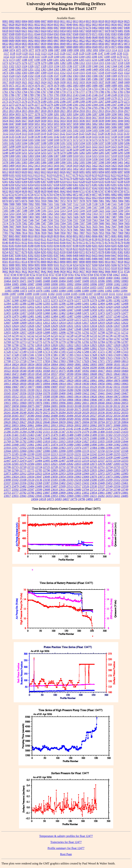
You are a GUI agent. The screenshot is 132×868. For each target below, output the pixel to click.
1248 (101, 60)
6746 (95, 191)
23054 (62, 477)
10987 (31, 284)
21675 (86, 438)
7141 (114, 204)
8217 (63, 249)
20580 (62, 419)
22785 (39, 470)
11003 (125, 284)
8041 (63, 236)
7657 (12, 230)
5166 (37, 140)
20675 (78, 422)
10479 (31, 281)
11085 (70, 291)
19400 (62, 393)
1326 (31, 66)
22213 (54, 454)
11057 (101, 287)
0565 (56, 34)
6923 (95, 198)
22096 (78, 451)
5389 (56, 162)
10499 (86, 281)
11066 (16, 291)
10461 (117, 278)
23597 (31, 489)
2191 (95, 101)
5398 (101, 162)
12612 (46, 323)
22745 (93, 467)
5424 (108, 166)
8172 (82, 243)
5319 (120, 156)
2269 (114, 101)
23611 (62, 489)
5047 (12, 124)
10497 (78, 281)
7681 (76, 230)
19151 (117, 387)
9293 (24, 268)
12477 (125, 313)
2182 (56, 101)
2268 (108, 101)
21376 (78, 432)
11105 (74, 294)
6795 (63, 194)
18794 (7, 380)
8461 (12, 259)
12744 (15, 339)
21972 (70, 448)
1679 (56, 85)
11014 (31, 287)
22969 (86, 473)
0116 (76, 28)
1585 (88, 79)
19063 (117, 384)
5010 (50, 117)
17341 (31, 355)
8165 (56, 243)
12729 (78, 336)
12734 (101, 336)
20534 (117, 416)
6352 (18, 185)
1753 (82, 89)
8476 (50, 259)
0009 (50, 21)
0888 (69, 47)
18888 (125, 380)
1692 (127, 85)
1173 (12, 60)
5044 (120, 121)
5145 (76, 137)
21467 (39, 435)
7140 (107, 204)
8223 (76, 249)
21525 (125, 435)
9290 (12, 268)
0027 (5, 24)
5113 (12, 134)
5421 (88, 166)
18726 (62, 377)
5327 (44, 159)
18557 (54, 374)
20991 (125, 425)
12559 (70, 320)
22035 (125, 448)
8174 (95, 243)
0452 (50, 31)
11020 (62, 287)
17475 (15, 358)
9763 (84, 275)
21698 (101, 438)
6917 (56, 198)
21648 (46, 438)
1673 (24, 85)
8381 (114, 252)
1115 (120, 50)
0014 (82, 21)
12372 (46, 300)
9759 (65, 275)
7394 (12, 217)
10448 (70, 278)
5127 (94, 134)
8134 (88, 239)
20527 (93, 416)
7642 (108, 227)
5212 (37, 146)
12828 (117, 345)
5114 (18, 134)
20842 (23, 425)
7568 (114, 220)
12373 (54, 300)
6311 (69, 182)
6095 (108, 172)
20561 (23, 419)
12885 (62, 348)
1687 (101, 85)
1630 (63, 82)
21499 (93, 435)
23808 (54, 493)
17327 (7, 355)
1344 (114, 66)
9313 (101, 268)
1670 (5, 85)
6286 (114, 178)
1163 (75, 57)
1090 (76, 50)
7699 (101, 230)
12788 (7, 345)
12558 (62, 320)
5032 (56, 121)
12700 (70, 332)
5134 (5, 137)
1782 (114, 92)
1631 (69, 82)
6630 (120, 188)
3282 (63, 114)
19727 (31, 400)
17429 (101, 355)
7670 (56, 230)
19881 (125, 400)
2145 (88, 95)
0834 (18, 44)
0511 (31, 34)
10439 (46, 278)
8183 (12, 246)
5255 (44, 153)
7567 (108, 220)
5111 (127, 130)
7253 (12, 214)
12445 (54, 310)
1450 (101, 69)
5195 (88, 143)
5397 (95, 162)
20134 (125, 406)
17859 (46, 361)
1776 (76, 92)
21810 (46, 441)
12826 (101, 345)
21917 (15, 448)
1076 (25, 50)
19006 (54, 384)
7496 (120, 217)
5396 (88, 162)
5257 (50, 153)
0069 (69, 28)
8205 (114, 246)
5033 (63, 121)
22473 (15, 461)
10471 (23, 281)
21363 (70, 432)
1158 (44, 57)
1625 (50, 82)
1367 (69, 69)
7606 (5, 227)
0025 (127, 21)
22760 (7, 470)
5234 (44, 150)
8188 (31, 246)
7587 (44, 223)
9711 (120, 271)
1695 (18, 89)
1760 (127, 89)
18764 (109, 377)
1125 (56, 53)
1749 (56, 89)
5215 (56, 146)
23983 (78, 496)
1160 (56, 57)
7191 (44, 210)
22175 (7, 454)
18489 (23, 374)
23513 (70, 486)
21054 (23, 429)
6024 (50, 172)
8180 (127, 243)
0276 (88, 28)
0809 (63, 41)
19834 (78, 400)
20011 (85, 403)
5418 (69, 166)
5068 (5, 127)
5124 (75, 134)
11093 (116, 291)
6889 (24, 198)
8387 (12, 255)
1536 (50, 76)
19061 (109, 384)
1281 (56, 63)
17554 (78, 358)
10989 (47, 284)
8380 (108, 252)
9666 (108, 271)
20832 (7, 425)
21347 (62, 432)
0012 (69, 21)
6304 (24, 182)
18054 (46, 364)
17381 (54, 355)
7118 (82, 204)
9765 (97, 275)
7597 (82, 223)
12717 (23, 336)
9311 (88, 268)
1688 (108, 85)
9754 (39, 275)
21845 (7, 445)
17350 (39, 355)
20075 (31, 406)
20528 (101, 416)
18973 (39, 384)
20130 (109, 406)
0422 (31, 31)
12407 (117, 303)
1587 (101, 79)
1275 (18, 63)
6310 (63, 182)
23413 (70, 483)
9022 (127, 262)
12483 (46, 316)
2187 (69, 101)
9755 (45, 275)
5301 (18, 156)
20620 (7, 422)
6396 (12, 188)
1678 (50, 85)
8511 (18, 262)
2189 (82, 101)
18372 (54, 371)
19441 (101, 393)
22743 (86, 467)
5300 (12, 156)
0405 (108, 28)
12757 (93, 339)
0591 (5, 37)
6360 (69, 185)
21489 (78, 435)
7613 (44, 227)
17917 (78, 361)
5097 (50, 130)
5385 (37, 162)
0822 (82, 41)
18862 (101, 380)
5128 (101, 134)
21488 (70, 435)
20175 (78, 409)
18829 (70, 380)
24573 (50, 499)
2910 (82, 111)
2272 (5, 105)
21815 (62, 441)
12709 (109, 332)
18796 (15, 380)
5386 (44, 162)
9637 (37, 271)
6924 (101, 198)
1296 (76, 63)
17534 (54, 358)
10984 (7, 284)
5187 (37, 143)
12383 (125, 300)
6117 (43, 175)
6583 (101, 188)
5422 (95, 166)
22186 (23, 454)
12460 (46, 313)
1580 (56, 79)
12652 (109, 329)
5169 (56, 140)
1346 (127, 66)
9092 (24, 265)
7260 (37, 214)
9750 (26, 275)
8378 (101, 252)
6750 (120, 191)
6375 (88, 185)
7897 (82, 233)
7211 (50, 210)
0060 (12, 28)
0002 (12, 21)
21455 (23, 435)
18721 (54, 377)
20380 (31, 416)
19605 (70, 396)
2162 (63, 98)
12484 (54, 316)
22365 (70, 457)
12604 (109, 320)
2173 (5, 101)
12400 (78, 303)
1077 (31, 50)
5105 (95, 130)
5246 (120, 150)
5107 (108, 130)
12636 (109, 326)
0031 (31, 24)
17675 (125, 358)
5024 (5, 121)
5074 (37, 127)
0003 (18, 21)
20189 (93, 409)
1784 (127, 92)
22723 (31, 467)
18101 (117, 364)
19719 (23, 400)
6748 (108, 191)
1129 (82, 53)
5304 (37, 156)
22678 (101, 464)
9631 (18, 271)
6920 (76, 198)
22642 (70, 464)
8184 (18, 246)
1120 (25, 53)
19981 (46, 403)
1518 (101, 73)
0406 (114, 28)
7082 (108, 201)
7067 (56, 201)
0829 (114, 41)
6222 (107, 175)
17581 (86, 358)
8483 (82, 259)
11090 (93, 291)
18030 (23, 364)
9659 (88, 271)
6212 (82, 175)
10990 (54, 284)
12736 (109, 336)
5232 (31, 150)
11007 (8, 287)
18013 (125, 361)
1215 (88, 60)
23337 (7, 483)
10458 (101, 278)
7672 (63, 230)
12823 (78, 345)
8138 (95, 239)
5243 (101, 150)
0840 (50, 44)
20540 (125, 416)
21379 (86, 432)
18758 (93, 377)
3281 (56, 114)
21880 (70, 445)
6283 (95, 178)
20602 (93, 419)
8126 (63, 239)
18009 (117, 361)
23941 (23, 496)
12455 (7, 313)
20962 (93, 425)
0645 (82, 37)
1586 (95, 79)
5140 (44, 137)
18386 (70, 371)
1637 (101, 82)
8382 (120, 252)
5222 (95, 146)
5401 (120, 162)
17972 (109, 361)
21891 (101, 445)
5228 (5, 150)
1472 (127, 69)
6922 (88, 198)
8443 (101, 255)
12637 (117, 326)
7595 (69, 223)
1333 (50, 66)
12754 (78, 339)
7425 (69, 217)
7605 (127, 223)
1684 (82, 85)
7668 (50, 230)
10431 (124, 275)
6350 (12, 185)
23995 (86, 496)
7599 (95, 223)
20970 (101, 425)
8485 (88, 259)
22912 (23, 473)
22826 (78, 470)
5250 (18, 153)
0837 (37, 44)
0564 (50, 34)
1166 (94, 57)
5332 (76, 159)
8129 (75, 239)
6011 (127, 169)
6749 (114, 191)
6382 (101, 185)
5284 (95, 153)
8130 (82, 239)
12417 (62, 307)
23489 (39, 486)
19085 (39, 387)
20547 (7, 419)
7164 (76, 207)
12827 (109, 345)
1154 (19, 57)
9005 (101, 262)
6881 (108, 194)
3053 (5, 114)
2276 (31, 105)
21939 (31, 448)
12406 (109, 303)
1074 (12, 50)
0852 (76, 44)
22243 (101, 454)
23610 (54, 489)
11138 (46, 297)
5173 (82, 140)
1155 (25, 57)
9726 (127, 271)
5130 (107, 134)
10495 (70, 281)
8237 (95, 249)
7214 (69, 210)
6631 (127, 188)
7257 (24, 214)
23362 (31, 483)
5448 (50, 169)
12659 (39, 332)
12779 (62, 342)
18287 (78, 368)
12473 (101, 313)
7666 (44, 230)
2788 (56, 108)
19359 (31, 393)
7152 (12, 207)
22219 (70, 454)
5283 (88, 153)
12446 (62, 310)
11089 (85, 291)
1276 (24, 63)
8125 (56, 239)
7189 (31, 210)
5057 (69, 124)
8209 (12, 249)
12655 (7, 332)
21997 (117, 448)
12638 (125, 326)
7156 (37, 207)
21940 (39, 448)
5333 (82, 159)
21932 (23, 448)
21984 (93, 448)
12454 (125, 310)
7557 (76, 220)
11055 (93, 287)
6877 (95, 194)
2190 (88, 101)
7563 (95, 220)
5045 (127, 121)
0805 (50, 41)
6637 (31, 191)
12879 (15, 348)
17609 (101, 358)
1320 (127, 63)
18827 (62, 380)
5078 (63, 127)
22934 (46, 473)
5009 (44, 117)
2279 (50, 105)
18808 (23, 380)
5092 (25, 130)
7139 (101, 204)
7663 (31, 230)
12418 (70, 307)
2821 (63, 111)
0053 (95, 24)
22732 (62, 467)
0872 (120, 44)
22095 (70, 451)
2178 (31, 101)
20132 (117, 406)
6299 (120, 178)
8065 (88, 236)
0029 (18, 24)
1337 (76, 66)
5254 (37, 153)
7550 (50, 220)
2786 (44, 108)
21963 (62, 448)
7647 (114, 227)
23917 (7, 496)
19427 (93, 393)
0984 (120, 47)
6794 (56, 194)
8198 (76, 246)
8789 (31, 262)
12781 (78, 342)
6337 (114, 182)
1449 (95, 69)
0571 (95, 34)
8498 (120, 259)
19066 (7, 387)
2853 (69, 111)
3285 (82, 114)
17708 (7, 361)
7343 (69, 214)
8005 (12, 236)
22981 (117, 473)
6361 (76, 185)
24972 (97, 499)
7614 (50, 227)
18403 (93, 371)
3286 (88, 114)
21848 (15, 445)
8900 (95, 262)
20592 (78, 419)
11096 (5, 294)
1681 (63, 85)
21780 (15, 441)
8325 (56, 252)
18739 (78, 377)
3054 (12, 114)
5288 (114, 153)
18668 (15, 377)
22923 (39, 473)
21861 (31, 445)
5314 (88, 156)
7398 (18, 217)
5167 (44, 140)
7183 (120, 207)
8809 (44, 262)
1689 (114, 85)
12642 (31, 329)
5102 (76, 130)
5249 (12, 153)
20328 (78, 413)
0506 (127, 31)
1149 (113, 53)
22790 (46, 470)
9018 (120, 262)
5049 (24, 124)
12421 (93, 307)
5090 (12, 130)
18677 (23, 377)
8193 (50, 246)
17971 (101, 361)
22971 (93, 473)
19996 (62, 403)
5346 (114, 159)
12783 (93, 342)
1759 (120, 89)
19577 (39, 396)
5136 (18, 137)
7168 (101, 207)
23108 (23, 480)
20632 (39, 422)
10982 (117, 281)
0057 (120, 24)
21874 (54, 445)
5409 (12, 166)
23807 (46, 493)
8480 (63, 259)
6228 (18, 178)
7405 (37, 217)
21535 (15, 438)
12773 (23, 342)
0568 (76, 34)
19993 (54, 403)
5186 (31, 143)
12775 (39, 342)
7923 (88, 233)
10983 (125, 281)
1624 (44, 82)
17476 (23, 358)
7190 (37, 210)
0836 (31, 44)
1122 (37, 53)
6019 (18, 172)
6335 (101, 182)
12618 (93, 323)
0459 (95, 31)
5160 (127, 137)
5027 (24, 121)
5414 (44, 166)
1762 (12, 92)
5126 (88, 134)
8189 (37, 246)
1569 (114, 76)
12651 (101, 329)
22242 (93, 454)
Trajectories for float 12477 (66, 842)
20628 (31, 422)
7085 (127, 201)
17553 (70, 358)
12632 (78, 326)
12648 (78, 329)
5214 (50, 146)
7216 (82, 210)
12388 (31, 303)
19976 (39, 403)
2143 (76, 95)
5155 (95, 137)
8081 (114, 236)
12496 (93, 316)
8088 (12, 239)
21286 (7, 432)
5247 (127, 150)
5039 (101, 121)
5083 (95, 127)
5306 (50, 156)
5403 (5, 166)
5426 (120, 166)
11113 (127, 294)
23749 (125, 489)
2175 (18, 101)
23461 (125, 483)
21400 (101, 432)
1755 (95, 89)
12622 (125, 323)
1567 (101, 76)
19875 (109, 400)
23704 (86, 489)
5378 (5, 162)
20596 (86, 419)
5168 (50, 140)
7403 (31, 217)
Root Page (66, 854)
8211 (24, 249)
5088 (127, 127)
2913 (101, 111)
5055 (56, 124)
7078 (82, 201)
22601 (39, 464)
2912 (95, 111)
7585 (31, 223)
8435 (95, 255)
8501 (5, 262)
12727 (62, 336)
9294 (31, 268)
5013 (69, 117)
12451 (101, 310)
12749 (46, 339)
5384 (31, 162)
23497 (54, 486)
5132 (120, 134)
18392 (86, 371)
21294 (23, 432)
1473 (5, 73)
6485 (63, 188)
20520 (78, 416)
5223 (101, 146)
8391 (24, 255)
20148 (46, 409)
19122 (85, 387)
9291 (18, 268)
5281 (76, 153)
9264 (101, 265)
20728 (117, 422)
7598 (88, 223)
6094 (101, 172)
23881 (125, 493)
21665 (62, 438)
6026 (63, 172)
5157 (108, 137)
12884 (54, 348)
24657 (66, 499)
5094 (37, 130)
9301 (50, 268)
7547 (37, 220)
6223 (114, 175)
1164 (82, 57)
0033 (44, 24)
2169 (108, 98)
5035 (76, 121)
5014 (76, 117)
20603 (101, 419)
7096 (44, 204)
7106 (63, 204)
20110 (93, 406)
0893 (82, 47)
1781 (108, 92)
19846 (93, 400)
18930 (23, 384)
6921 (82, 198)
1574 (18, 79)
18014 (7, 364)
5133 (126, 134)
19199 (31, 390)
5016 (88, 117)
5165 (31, 140)
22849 (109, 470)
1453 (120, 69)
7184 (127, 207)
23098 (7, 480)
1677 (44, 85)
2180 (44, 101)
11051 (70, 287)
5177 (108, 140)
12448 (78, 310)
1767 (44, 92)
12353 (61, 297)
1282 (63, 63)
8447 (114, 255)
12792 (31, 345)
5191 (63, 143)
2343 (88, 105)
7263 (56, 214)
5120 (50, 134)
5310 (76, 156)
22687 (109, 464)
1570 (120, 76)
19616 (86, 396)
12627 (39, 326)
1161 (63, 57)
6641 (56, 191)
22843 (101, 470)
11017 (39, 287)
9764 (90, 275)
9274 (120, 265)
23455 (117, 483)
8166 (63, 243)
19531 (23, 396)
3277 (31, 114)
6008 (114, 169)
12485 (62, 316)
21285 (124, 429)
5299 (5, 156)
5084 (101, 127)
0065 (44, 28)
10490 (54, 281)
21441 (15, 435)
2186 (63, 101)
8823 (56, 262)
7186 (12, 210)
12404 (101, 303)
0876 (18, 47)
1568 (108, 76)
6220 (101, 175)
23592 (15, 489)
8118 (37, 239)
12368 (15, 300)
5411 (24, 166)
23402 (62, 483)
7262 (50, 214)
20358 (7, 416)
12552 (54, 320)
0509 (18, 34)
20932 (78, 425)
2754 (5, 108)
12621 (117, 323)
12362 (93, 297)
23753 (7, 493)
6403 (37, 188)
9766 (103, 275)
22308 (62, 457)
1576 (31, 79)
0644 (76, 37)
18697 (39, 377)
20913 (54, 425)
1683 (76, 85)
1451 (108, 69)
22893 (15, 473)
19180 (15, 390)
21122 (54, 429)
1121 (31, 53)
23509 (62, 486)
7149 (120, 204)
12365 (116, 297)
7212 (56, 210)
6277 (56, 178)
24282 (101, 496)
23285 (101, 480)
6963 (114, 198)
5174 (88, 140)
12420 (86, 307)
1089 (70, 50)
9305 (76, 268)
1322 (12, 66)
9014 (108, 262)
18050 (39, 364)
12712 (125, 332)
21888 (86, 445)
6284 (101, 178)
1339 (88, 66)
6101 (12, 175)
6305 (31, 182)
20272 (46, 413)
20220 (109, 409)
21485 (62, 435)
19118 (78, 387)
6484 (56, 188)
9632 (24, 271)
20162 (62, 409)
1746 (37, 89)
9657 (82, 271)
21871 (46, 445)
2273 (12, 105)
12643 (39, 329)
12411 (23, 307)
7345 (76, 214)
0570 (88, 34)
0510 (24, 34)
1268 (107, 60)
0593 (18, 37)
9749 (20, 275)
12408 (125, 303)
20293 (70, 413)
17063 (109, 348)
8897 (76, 262)
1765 (31, 92)
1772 (69, 92)
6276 (50, 178)
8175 (101, 243)
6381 (95, 185)
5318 (114, 156)
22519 (86, 461)
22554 (117, 461)
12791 (23, 345)
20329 (86, 413)
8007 (18, 236)
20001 (70, 403)
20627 (23, 422)
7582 (24, 223)
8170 (76, 243)
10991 (62, 284)
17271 (101, 352)
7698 (95, 230)
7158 (50, 207)
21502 (109, 435)
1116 (127, 50)
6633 (12, 191)
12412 (31, 307)
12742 (7, 339)
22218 (62, 454)
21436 (7, 435)
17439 (117, 355)
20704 (101, 422)
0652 (120, 37)
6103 (25, 175)
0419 (12, 31)
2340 (69, 105)
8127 (69, 239)
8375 (95, 252)
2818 (44, 111)
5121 (56, 134)
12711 (117, 332)
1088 (63, 50)
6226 (5, 178)
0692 (31, 41)
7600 (101, 223)
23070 (93, 477)
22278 (31, 457)
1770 (63, 92)
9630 (12, 271)
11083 (54, 291)
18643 (117, 374)
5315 (95, 156)
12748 (39, 339)
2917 (127, 111)
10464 (7, 281)
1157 (38, 57)
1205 (82, 60)
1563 (76, 76)
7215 (76, 210)
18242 (62, 368)
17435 (109, 355)
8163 (44, 243)
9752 (33, 275)
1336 (69, 66)
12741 (125, 336)
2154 (18, 98)
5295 (120, 153)
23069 (86, 477)
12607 (7, 323)
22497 (62, 461)
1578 (44, 79)
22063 (31, 451)
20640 (46, 422)
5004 (12, 117)
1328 (44, 66)
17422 (86, 355)
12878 (7, 348)
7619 (69, 227)
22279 (39, 457)
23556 (117, 486)
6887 (12, 198)
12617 (86, 323)
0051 (82, 24)
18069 (70, 364)
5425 (114, 166)
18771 (117, 377)
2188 (76, 101)
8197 (69, 246)
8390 (18, 255)
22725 (46, 467)
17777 (39, 361)
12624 (15, 326)
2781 (12, 108)
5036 (82, 121)
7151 (5, 207)
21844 (125, 441)
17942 (93, 361)
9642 (44, 271)
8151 (18, 243)
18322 (7, 371)
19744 (39, 400)
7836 (37, 233)
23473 (7, 486)
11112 (119, 294)
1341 (101, 66)
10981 (109, 281)
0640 (50, 37)
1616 (127, 79)
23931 (15, 496)
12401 (86, 303)
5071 (18, 127)
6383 (108, 185)
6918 (63, 198)
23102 (15, 480)
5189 (50, 143)
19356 (23, 393)
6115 (37, 175)
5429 (127, 166)
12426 (117, 307)
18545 (39, 374)
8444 (108, 255)
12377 (78, 300)
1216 (94, 60)
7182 (114, 207)
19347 (15, 393)
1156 (31, 57)
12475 (109, 313)
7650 (127, 227)
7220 (95, 210)
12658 (31, 332)
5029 (37, 121)
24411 (117, 496)
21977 (86, 448)
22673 (93, 464)
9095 (37, 265)
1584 (82, 79)
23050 (54, 477)
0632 (37, 37)
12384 (7, 303)
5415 (50, 166)
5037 (88, 121)
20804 (125, 422)
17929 (86, 361)
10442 (54, 278)
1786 (12, 95)
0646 (88, 37)
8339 (63, 252)
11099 (28, 294)
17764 (31, 361)
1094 (102, 50)
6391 (114, 185)
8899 (88, 262)
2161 (56, 98)
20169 (70, 409)
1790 (37, 95)
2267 (101, 101)
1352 (37, 69)
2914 (108, 111)
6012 (5, 172)
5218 (76, 146)
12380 (101, 300)
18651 (125, 374)
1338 (82, 66)
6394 (5, 188)
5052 (44, 124)
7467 (108, 217)
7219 (88, 210)
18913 (7, 384)
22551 (109, 461)
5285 (101, 153)
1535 (44, 76)
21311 (46, 432)
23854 (93, 493)
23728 (101, 489)
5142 (56, 137)
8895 (69, 262)
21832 (93, 441)
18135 (15, 368)
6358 (56, 185)
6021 (31, 172)
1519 (108, 73)
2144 (82, 95)
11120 (23, 297)
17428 (93, 355)
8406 (69, 255)
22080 (46, 451)
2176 (24, 101)
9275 (127, 265)
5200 (120, 143)
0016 (95, 21)
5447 (44, 169)
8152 (24, 243)
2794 (88, 108)
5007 (31, 117)
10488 (46, 281)
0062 (24, 28)
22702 (125, 464)
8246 (108, 249)
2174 (12, 101)
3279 (44, 114)
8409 (82, 255)
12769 (7, 342)
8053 (82, 236)
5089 (5, 130)
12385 (15, 303)
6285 (108, 178)
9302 (56, 268)
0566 (63, 34)
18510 (31, 374)
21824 (78, 441)
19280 (70, 390)
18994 (46, 384)
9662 (101, 271)
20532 (109, 416)
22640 (62, 464)
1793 (50, 95)
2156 (31, 98)
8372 (82, 252)
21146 (77, 429)
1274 (12, 63)
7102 (57, 204)
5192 (69, 143)
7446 (95, 217)
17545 (62, 358)
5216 (63, 146)
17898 (70, 361)
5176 (101, 140)
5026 (18, 121)
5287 (108, 153)
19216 (46, 390)
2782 (18, 108)
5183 (18, 143)
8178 (114, 243)
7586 (37, 223)
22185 (15, 454)
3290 (114, 114)
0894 (88, 47)
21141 (62, 429)
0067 (56, 28)
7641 (101, 227)
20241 (7, 413)
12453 (117, 310)
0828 (108, 41)
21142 (70, 429)
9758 (58, 275)
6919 (69, 198)
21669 (70, 438)
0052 (88, 24)
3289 (108, 114)
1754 (88, 89)
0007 (44, 21)
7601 (108, 223)
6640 (50, 191)
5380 (12, 162)
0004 (24, 21)
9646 (56, 271)
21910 (7, 448)
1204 (75, 60)
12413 (39, 307)
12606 (125, 320)
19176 (7, 390)
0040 (69, 24)
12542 (7, 320)
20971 (109, 425)
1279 (44, 63)
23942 (31, 496)
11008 (16, 287)
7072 (63, 201)
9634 (31, 271)
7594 (63, 223)
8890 (63, 262)
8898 (82, 262)
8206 (120, 246)
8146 (5, 243)
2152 (5, 98)
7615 (56, 227)
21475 (46, 435)
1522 (127, 73)
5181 (5, 143)
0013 (76, 21)
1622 (31, 82)
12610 (31, 323)
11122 (31, 297)
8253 (127, 249)
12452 (109, 310)
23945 (39, 496)
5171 (69, 140)
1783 (120, 92)
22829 (86, 470)
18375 (62, 371)
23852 (86, 493)
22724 (39, 467)
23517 (78, 486)
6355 (37, 185)
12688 (46, 332)
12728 (70, 336)
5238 (69, 150)
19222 (54, 390)
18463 (7, 374)
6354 (31, 185)
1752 (76, 89)
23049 (46, 477)
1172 (5, 60)
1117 (6, 53)
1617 (5, 82)
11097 (13, 294)
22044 (7, 451)
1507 (37, 73)
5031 (50, 121)
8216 (56, 249)
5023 (127, 117)
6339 (127, 182)
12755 (86, 339)
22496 (54, 461)
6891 (31, 198)
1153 (12, 57)
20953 (86, 425)
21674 (78, 438)
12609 (23, 323)
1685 (88, 85)
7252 (5, 214)
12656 (15, 332)
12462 (62, 313)
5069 (12, 127)
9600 (127, 268)
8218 (69, 249)
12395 (54, 303)
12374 (62, 300)
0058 (127, 24)
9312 (95, 268)
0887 (63, 47)
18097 (101, 364)
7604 (120, 223)
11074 (31, 291)
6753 (12, 194)
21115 (47, 429)
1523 (5, 76)
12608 (15, 323)
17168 (39, 352)
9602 (5, 271)
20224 (117, 409)
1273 (5, 63)
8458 (5, 259)
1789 (31, 95)
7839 (44, 233)
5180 (127, 140)
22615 (46, 464)
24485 (125, 496)
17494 (31, 358)
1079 (44, 50)
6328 (82, 182)
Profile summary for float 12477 (66, 848)
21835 (101, 441)
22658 (86, 464)
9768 (109, 275)
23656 (70, 489)
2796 (101, 108)
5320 (127, 156)
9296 (37, 268)
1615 (120, 79)
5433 (5, 169)
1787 (18, 95)
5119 (43, 134)
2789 (63, 108)
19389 (54, 393)
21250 (101, 429)
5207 (5, 146)
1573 (12, 79)
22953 (62, 473)
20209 (101, 409)
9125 (63, 265)
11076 (39, 291)
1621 (24, 82)
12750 (54, 339)
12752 (70, 339)
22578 (23, 464)
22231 (78, 454)
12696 (62, 332)
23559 (125, 486)
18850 (78, 380)
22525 (93, 461)
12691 (54, 332)
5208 (12, 146)
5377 (127, 159)
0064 (37, 28)
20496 (70, 416)
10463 (125, 278)
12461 (54, 313)
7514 (127, 217)
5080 (76, 127)
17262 (78, 352)
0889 (76, 47)
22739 (70, 467)
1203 (69, 60)
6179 (75, 175)
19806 (70, 400)
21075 (31, 429)
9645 (50, 271)
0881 (44, 47)
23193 (70, 480)
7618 (63, 227)
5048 (18, 124)
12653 (117, 329)
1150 (119, 53)
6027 (69, 172)
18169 (31, 368)
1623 (37, 82)
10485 (39, 281)
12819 (46, 345)
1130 (88, 53)
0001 (5, 21)
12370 (31, 300)
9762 (77, 275)
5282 (82, 153)
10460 (109, 278)
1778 (88, 92)
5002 (127, 114)
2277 (37, 105)
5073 (31, 127)
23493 (46, 486)
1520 (114, 73)
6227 (12, 178)
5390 (63, 162)
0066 (50, 28)
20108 (78, 406)
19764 (62, 400)
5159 (120, 137)
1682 (69, 85)
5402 (127, 162)
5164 (24, 140)
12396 (62, 303)
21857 (23, 445)
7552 (56, 220)
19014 (62, 384)
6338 (120, 182)
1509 (44, 73)
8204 (108, 246)
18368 (46, 371)
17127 (15, 352)
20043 (109, 403)
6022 (37, 172)
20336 (101, 413)
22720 (23, 467)
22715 (15, 467)
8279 (24, 252)
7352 (88, 214)
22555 (125, 461)
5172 (76, 140)
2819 (50, 111)
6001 (95, 169)
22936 (54, 473)
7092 (31, 204)
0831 (127, 41)
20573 (46, 419)
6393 (127, 185)
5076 (50, 127)
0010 (56, 21)
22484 (39, 461)
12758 (101, 339)
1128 (75, 53)
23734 (109, 489)
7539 (18, 220)
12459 (39, 313)
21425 (117, 432)
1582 (69, 79)
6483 (50, 188)
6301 (5, 182)
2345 (101, 105)
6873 (82, 194)
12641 (23, 329)
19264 (62, 390)
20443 (39, 416)
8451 (127, 255)
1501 (12, 73)
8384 (5, 255)
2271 (127, 101)
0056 (114, 24)
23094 (125, 477)
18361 (39, 371)
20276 (54, 413)
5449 (56, 169)
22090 (62, 451)
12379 (93, 300)
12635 (101, 326)
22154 (109, 451)
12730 (86, 336)
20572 (39, 419)
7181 (108, 207)
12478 (7, 316)
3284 (76, 114)
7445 (88, 217)
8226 (82, 249)
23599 (39, 489)
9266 (114, 265)
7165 (82, 207)
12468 (78, 313)
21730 (109, 438)
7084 (120, 201)
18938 (31, 384)
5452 (76, 169)
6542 (95, 188)
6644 (76, 191)
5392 (76, 162)
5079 (69, 127)
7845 (50, 233)
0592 (12, 37)
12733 (93, 336)
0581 (101, 34)
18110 (125, 364)
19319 (109, 390)
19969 (23, 403)
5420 (82, 166)
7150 (127, 204)
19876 (117, 400)
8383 (127, 252)
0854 (88, 44)
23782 (23, 493)
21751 (117, 438)
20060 (23, 406)
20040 (101, 403)
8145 (127, 239)
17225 (70, 352)
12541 (125, 316)
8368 (69, 252)
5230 (18, 150)
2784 (31, 108)
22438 (109, 457)
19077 (31, 387)
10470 (15, 281)
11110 (104, 294)
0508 (12, 34)
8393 (37, 255)
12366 (124, 297)
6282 (88, 178)
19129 (93, 387)
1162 (69, 57)
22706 (7, 467)
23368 (39, 483)
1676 (37, 85)
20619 (125, 419)
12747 (31, 339)
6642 (63, 191)
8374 (88, 252)
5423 (101, 166)
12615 (70, 323)
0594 (24, 37)
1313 (88, 63)
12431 (23, 310)
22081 (54, 451)
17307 (109, 352)
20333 (93, 413)
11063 (124, 287)
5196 (95, 143)
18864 (109, 380)
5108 (114, 130)
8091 (18, 239)
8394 (44, 255)
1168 (107, 57)
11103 (59, 294)
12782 (86, 342)
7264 (63, 214)
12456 (15, 313)
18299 (93, 368)
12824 (86, 345)
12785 (109, 342)
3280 (50, 114)
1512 (63, 73)
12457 (23, 313)
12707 (93, 332)
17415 (78, 355)
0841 (56, 44)
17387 (62, 355)
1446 (82, 69)
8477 (56, 259)
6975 (18, 201)
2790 (69, 108)
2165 (82, 98)
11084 (62, 291)
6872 (76, 194)
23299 (109, 480)
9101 (56, 265)
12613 (54, 323)
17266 (86, 352)
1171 (126, 57)
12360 (77, 297)
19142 (109, 387)
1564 (82, 76)
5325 (31, 159)
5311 (82, 156)
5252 (31, 153)
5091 (18, 130)
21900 (109, 445)
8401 (63, 255)
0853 (82, 44)
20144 (39, 409)
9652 (69, 271)
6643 (69, 191)
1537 (56, 76)
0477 (101, 31)
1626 (56, 82)
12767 (117, 339)
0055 (108, 24)
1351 (31, 69)
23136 (39, 480)
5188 (44, 143)
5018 (101, 117)
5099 (57, 130)
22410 (101, 457)
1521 (120, 73)
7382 (120, 214)
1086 (50, 50)
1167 (101, 57)
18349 (31, 371)
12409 (7, 307)
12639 (7, 329)
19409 (78, 393)
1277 (31, 63)
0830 (120, 41)
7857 (69, 233)
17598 (93, 358)
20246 (15, 413)
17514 (39, 358)
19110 (70, 387)
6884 (127, 194)
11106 (82, 294)
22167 (117, 451)
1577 (37, 79)
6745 (88, 191)
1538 (63, 76)
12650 (93, 329)
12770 (15, 342)
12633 (86, 326)
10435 (23, 278)
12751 (62, 339)
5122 (62, 134)
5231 (24, 150)
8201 (95, 246)
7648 (120, 227)
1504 (31, 73)
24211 (93, 496)
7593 (56, 223)
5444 (24, 169)
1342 (108, 66)
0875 (12, 47)
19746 (46, 400)
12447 (70, 310)
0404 (101, 28)
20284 (62, 413)
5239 (76, 150)
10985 (15, 284)
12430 (15, 310)
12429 (7, 310)
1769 (56, 92)
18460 (125, 371)
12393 (46, 303)
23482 (23, 486)
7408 (44, 217)
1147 (100, 53)
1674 (31, 85)
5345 (108, 159)
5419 (76, 166)
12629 (54, 326)
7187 (18, 210)
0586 (120, 34)
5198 (108, 143)
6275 (44, 178)
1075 (18, 50)
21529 (7, 438)
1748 (50, 89)
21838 (109, 441)
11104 (66, 294)
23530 (93, 486)
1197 (31, 60)
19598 (54, 396)
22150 (101, 451)
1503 (24, 73)
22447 (7, 461)
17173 (46, 352)
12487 (70, 316)
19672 (117, 396)
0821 (76, 41)
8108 (25, 239)
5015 (82, 117)
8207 (127, 246)
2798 (114, 108)
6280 (76, 178)
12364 (108, 297)
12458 (31, 313)
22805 (62, 470)
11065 (8, 291)
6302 (12, 182)
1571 (127, 76)
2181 (50, 101)
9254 (76, 265)
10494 (62, 281)
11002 (117, 284)
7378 (108, 214)
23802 (39, 493)
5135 (12, 137)
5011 (56, 117)
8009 (24, 236)
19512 (15, 396)
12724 (46, 336)
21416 (109, 432)
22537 (101, 461)
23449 (101, 483)
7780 (127, 230)
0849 (63, 44)
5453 (82, 169)
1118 (13, 53)
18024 (15, 364)
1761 (5, 92)
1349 (18, 69)
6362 (82, 185)
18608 (93, 374)
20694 (86, 422)
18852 (86, 380)
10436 (31, 278)
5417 (63, 166)
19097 (54, 387)
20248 (23, 413)
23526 (86, 486)
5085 (108, 127)
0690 (18, 41)
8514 (24, 262)
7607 (12, 227)
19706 (7, 400)
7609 (18, 227)
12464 (70, 313)
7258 (31, 214)
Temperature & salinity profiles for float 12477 (66, 836)
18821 (46, 380)
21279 (117, 429)
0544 (37, 34)
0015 (88, 21)
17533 (46, 358)
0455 (69, 31)
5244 (108, 150)
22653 (78, 464)
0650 (108, 37)
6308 (50, 182)
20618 (117, 419)
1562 (69, 76)
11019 (54, 287)
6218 (88, 175)
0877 (24, 47)
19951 (15, 403)
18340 (23, 371)
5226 (120, 146)
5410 (18, 166)
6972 (12, 201)
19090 (47, 387)
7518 (5, 220)
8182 (5, 246)
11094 (124, 291)
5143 (63, 137)
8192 (44, 246)
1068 (6, 50)
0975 (114, 47)
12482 (39, 316)
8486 (95, 259)
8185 (24, 246)
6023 (44, 172)
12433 (31, 310)
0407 (120, 28)
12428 (125, 307)
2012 (69, 95)
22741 (78, 467)
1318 (120, 63)
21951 (46, 448)
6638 (37, 191)
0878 (31, 47)
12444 (46, 310)
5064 (108, 124)
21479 (54, 435)
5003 (5, 117)
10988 (39, 284)
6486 (69, 188)
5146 (82, 137)
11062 (116, 287)
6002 (101, 169)
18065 (62, 364)
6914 (37, 198)
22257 (125, 454)
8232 (88, 249)
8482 (76, 259)
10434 (15, 278)
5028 (31, 121)
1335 (63, 66)
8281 (31, 252)
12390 (39, 303)
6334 (95, 182)
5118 (37, 134)
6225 (127, 175)
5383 (24, 162)
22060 (23, 451)
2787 (50, 108)
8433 (88, 255)
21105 (39, 429)
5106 (101, 130)
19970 (31, 403)
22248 (109, 454)
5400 (114, 162)
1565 (88, 76)
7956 (108, 233)
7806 (18, 233)
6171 (63, 175)
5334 (88, 159)
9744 (13, 275)
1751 (69, 89)
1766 (37, 92)
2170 (114, 98)
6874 (88, 194)
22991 (7, 477)
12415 (46, 307)
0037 (63, 24)
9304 (69, 268)
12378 (86, 300)
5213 (44, 146)
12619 (101, 323)
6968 (127, 198)
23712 (93, 489)
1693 (5, 89)
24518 (43, 499)
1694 (12, 89)
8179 (120, 243)
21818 (70, 441)
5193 (76, 143)
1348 (12, 69)
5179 (120, 140)
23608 (46, 489)
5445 (31, 169)
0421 (24, 31)
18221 (46, 368)
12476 (117, 313)
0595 (31, 37)
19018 (78, 384)
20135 (7, 409)
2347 (114, 105)
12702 (86, 332)
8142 (107, 239)
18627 (101, 374)
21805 (39, 441)
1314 (95, 63)
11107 (89, 294)
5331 (69, 159)
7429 (82, 217)
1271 (120, 60)
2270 (120, 101)
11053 (77, 287)
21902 (117, 445)
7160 (63, 207)
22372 (78, 457)
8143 (114, 239)
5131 (114, 134)
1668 (120, 82)
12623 (7, 326)
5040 (108, 121)
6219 (95, 175)
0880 (37, 47)
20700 (93, 422)
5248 (5, 153)
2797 (108, 108)
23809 (62, 493)
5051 (37, 124)
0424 (44, 31)
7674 (69, 230)
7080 (95, 201)
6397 (18, 188)
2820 (56, 111)
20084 (47, 406)
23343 (15, 483)
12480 (23, 316)
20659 (62, 422)
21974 (78, 448)
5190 (56, 143)
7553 (63, 220)
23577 (7, 489)
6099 (5, 175)
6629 (114, 188)
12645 (54, 329)
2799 (120, 108)
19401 (70, 393)
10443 (62, 278)
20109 (86, 406)
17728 (23, 361)
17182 (54, 352)
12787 (125, 342)
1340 (95, 66)
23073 (109, 477)
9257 (88, 265)
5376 (120, 159)
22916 (31, 473)
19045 (93, 384)
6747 (101, 191)
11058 (108, 287)
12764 (109, 339)
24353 (109, 496)
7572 (127, 220)
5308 (63, 156)
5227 (127, 146)
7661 (24, 230)
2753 (127, 105)
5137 (24, 137)
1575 (24, 79)
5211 (31, 146)
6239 (31, 178)
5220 (82, 146)
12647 (70, 329)
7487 (114, 217)
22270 (15, 457)
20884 (39, 425)
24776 (74, 499)
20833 (15, 425)
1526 (24, 76)
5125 (82, 134)
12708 (101, 332)
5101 (69, 130)
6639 (44, 191)
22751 (101, 467)
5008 (37, 117)
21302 (39, 432)
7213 (63, 210)
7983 (127, 233)
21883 (78, 445)
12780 (70, 342)
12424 (109, 307)
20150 (54, 409)
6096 (114, 172)
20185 (86, 409)
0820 (69, 41)
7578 (18, 223)
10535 (93, 281)
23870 (117, 493)
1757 (108, 89)
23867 (109, 493)
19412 (86, 393)
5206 (127, 143)
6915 (44, 198)
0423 (37, 31)
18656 (7, 377)
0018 (101, 21)
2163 (69, 98)
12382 (117, 300)
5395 (82, 162)
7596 (76, 223)
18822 (54, 380)
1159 (50, 57)
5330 (63, 159)
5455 (88, 169)
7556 (69, 220)
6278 (63, 178)
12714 (7, 336)
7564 (101, 220)
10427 (117, 275)
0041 (76, 24)
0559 (44, 34)
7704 (114, 230)
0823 (88, 41)
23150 (46, 480)
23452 (109, 483)
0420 (18, 31)
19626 (93, 396)
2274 (18, 105)
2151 (127, 95)
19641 (101, 396)
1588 (108, 79)
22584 (31, 464)
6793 (50, 194)
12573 (78, 320)
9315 (108, 268)
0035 (56, 24)
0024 (120, 21)
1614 (114, 79)
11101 (44, 294)
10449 (78, 278)
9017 (114, 262)
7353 (95, 214)
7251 (127, 210)
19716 (15, 400)
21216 (93, 429)
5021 (120, 117)
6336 (108, 182)
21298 (31, 432)
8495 (108, 259)
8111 (31, 239)
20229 (125, 409)
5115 (24, 134)
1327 (37, 66)
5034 (69, 121)
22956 (70, 473)
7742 (120, 230)
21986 (101, 448)
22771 (23, 470)
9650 (63, 271)
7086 (5, 204)
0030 (24, 24)
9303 (63, 268)
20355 (125, 413)
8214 (44, 249)
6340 (5, 185)
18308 (109, 368)
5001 (120, 114)
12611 (39, 323)
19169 (125, 387)
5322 (12, 159)
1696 (24, 89)
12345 (54, 297)
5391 (69, 162)
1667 (114, 82)
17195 (62, 352)
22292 (54, 457)
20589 (70, 419)
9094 (31, 265)
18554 (46, 374)
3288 (101, 114)
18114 (7, 368)
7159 (56, 207)
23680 (78, 489)
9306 (82, 268)
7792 (12, 233)
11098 (21, 294)
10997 (101, 284)
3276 (24, 114)
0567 (69, 34)
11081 (47, 291)
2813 (12, 111)
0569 (82, 34)
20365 (15, 416)
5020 (114, 117)
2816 (31, 111)
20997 (8, 429)
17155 (31, 352)
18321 (125, 368)
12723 (39, 336)
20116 (101, 406)
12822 (70, 345)
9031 (5, 265)
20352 (117, 413)
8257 (12, 252)
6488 (76, 188)
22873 (7, 473)
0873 (127, 44)
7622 (82, 227)
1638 (108, 82)
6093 (95, 172)
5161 (5, 140)
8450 (120, 255)
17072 (117, 348)
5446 (37, 169)
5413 (37, 166)
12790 (15, 345)
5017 (95, 117)
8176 (108, 243)
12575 (86, 320)
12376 (70, 300)
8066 (95, 236)
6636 (24, 191)
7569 (120, 220)
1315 (101, 63)
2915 (114, 111)
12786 (117, 342)
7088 (12, 204)
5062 (95, 124)
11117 (8, 297)
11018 (47, 287)
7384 (127, 214)
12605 (117, 320)
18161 (23, 368)
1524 (12, 76)
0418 (5, 31)
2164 (76, 98)
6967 (120, 198)
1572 (5, 79)
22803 (54, 470)
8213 (37, 249)
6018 (12, 172)
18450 (117, 371)
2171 (120, 98)
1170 (119, 57)
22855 (117, 470)
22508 (70, 461)
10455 (86, 278)
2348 (120, 105)
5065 (114, 124)
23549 (109, 486)
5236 (56, 150)
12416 (54, 307)
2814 (18, 111)
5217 (69, 146)
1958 (63, 95)
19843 (86, 400)
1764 (24, 92)
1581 (63, 79)
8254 (5, 252)
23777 (15, 493)
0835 (24, 44)
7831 (31, 233)
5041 (114, 121)
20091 (54, 406)
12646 (62, 329)
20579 (54, 419)
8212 (31, 249)
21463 (31, 435)
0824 (95, 41)
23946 (47, 496)
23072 (101, 477)
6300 (127, 178)
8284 (37, 252)
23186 (62, 480)
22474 (23, 461)
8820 (50, 262)
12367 (7, 300)
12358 (69, 297)
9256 (82, 265)
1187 (18, 60)
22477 (31, 461)
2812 (5, 111)
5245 (114, 150)
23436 (93, 483)
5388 (50, 162)
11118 (15, 297)
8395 (50, 255)
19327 (117, 390)
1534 (37, 76)
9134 (69, 265)
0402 (95, 28)
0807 (56, 41)
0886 (56, 47)
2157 (37, 98)
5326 (37, 159)
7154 (24, 207)
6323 (76, 182)
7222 (108, 210)
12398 (70, 303)
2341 (76, 105)
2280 (56, 105)
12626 (31, 326)
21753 (125, 438)
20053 (125, 403)
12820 (54, 345)
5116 (31, 134)
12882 (39, 348)
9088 (12, 265)
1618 (12, 82)
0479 (114, 31)
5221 (88, 146)
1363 (44, 69)
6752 (5, 194)
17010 (101, 348)
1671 (12, 85)
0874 (5, 47)
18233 (54, 368)
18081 (78, 364)
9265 (108, 265)
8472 (37, 259)
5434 (12, 169)
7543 (24, 220)
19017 (70, 384)
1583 (76, 79)
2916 (120, 111)
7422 (63, 217)
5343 (101, 159)
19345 (7, 393)
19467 (125, 393)
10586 (101, 281)
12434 (39, 310)
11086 (77, 291)
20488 (54, 416)
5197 (101, 143)
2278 (44, 105)
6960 (108, 198)
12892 (93, 348)
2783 (24, 108)
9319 (120, 268)
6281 (82, 178)
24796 (82, 499)
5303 (31, 156)
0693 (37, 41)
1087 (57, 50)
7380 (114, 214)
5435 (18, 169)
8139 (101, 239)
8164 (50, 243)
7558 (82, 220)
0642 (63, 37)
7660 (18, 230)
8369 (76, 252)
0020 (114, 21)
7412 (50, 217)
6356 (44, 185)
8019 (37, 236)
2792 (82, 108)
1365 (56, 69)
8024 (44, 236)
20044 (117, 403)
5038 (95, 121)
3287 (95, 114)
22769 (15, 470)
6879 (101, 194)
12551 (46, 320)
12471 (86, 313)
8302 (50, 252)
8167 (69, 243)
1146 (94, 53)
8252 (120, 249)
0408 (127, 28)
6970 (5, 201)
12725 (54, 336)
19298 (86, 390)
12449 (86, 310)
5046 (5, 124)
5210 (24, 146)
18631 (109, 374)
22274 (23, 457)
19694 (125, 396)
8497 (114, 259)
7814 (24, 233)
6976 (24, 201)
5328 (50, 159)
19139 (101, 387)
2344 (95, 105)
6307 (44, 182)
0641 (56, 37)
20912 (46, 425)
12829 (125, 345)
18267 (70, 368)
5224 (108, 146)
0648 (95, 37)
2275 (24, 105)
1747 (44, 89)
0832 (5, 44)
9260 (95, 265)
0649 (101, 37)
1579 (50, 79)
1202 (62, 60)
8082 (120, 236)
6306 (37, 182)
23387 (46, 483)
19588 (46, 396)
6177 (69, 175)
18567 (62, 374)
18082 (86, 364)
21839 (117, 441)
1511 (56, 73)
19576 (31, 396)
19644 (109, 396)
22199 (31, 454)
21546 (23, 438)
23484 (31, 486)
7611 (31, 227)
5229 (12, 150)
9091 (18, 265)
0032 (37, 24)
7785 (5, 233)
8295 (44, 252)
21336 (54, 432)
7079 (88, 201)
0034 (50, 24)
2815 (24, 111)
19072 (23, 387)
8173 (88, 243)
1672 (18, 85)
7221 (101, 210)
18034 (31, 364)
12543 (15, 320)
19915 (7, 403)
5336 (95, 159)
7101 (50, 204)
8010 (31, 236)
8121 (43, 239)
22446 (125, 457)
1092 (89, 50)
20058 (15, 406)
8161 (31, 243)
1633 (82, 82)
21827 (86, 441)
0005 (31, 21)
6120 (56, 175)
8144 (120, 239)
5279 (63, 153)
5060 (82, 124)
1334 (56, 66)
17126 (7, 352)
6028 (76, 172)
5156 (101, 137)
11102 (51, 294)
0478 (108, 31)
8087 (5, 239)
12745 (23, 339)
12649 (86, 329)
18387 (78, 371)
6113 (31, 175)
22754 (109, 467)
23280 (93, 480)
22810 (70, 470)
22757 (125, 467)
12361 (85, 297)
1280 (50, 63)
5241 (88, 150)
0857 (108, 44)
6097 (120, 172)
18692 (31, 377)
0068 (63, 28)
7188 (24, 210)
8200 (88, 246)
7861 (76, 233)
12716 (15, 336)
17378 (46, 355)
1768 (50, 92)
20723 (109, 422)
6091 (82, 172)
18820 (39, 380)
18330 (15, 371)
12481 (31, 316)
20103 (70, 406)
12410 (15, 307)
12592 (93, 320)
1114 (114, 50)
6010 (120, 169)
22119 (85, 451)
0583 (114, 34)
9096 (44, 265)
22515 (78, 461)
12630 (62, 326)
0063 (31, 28)
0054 (101, 24)
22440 (117, 457)
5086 (114, 127)
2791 (76, 108)
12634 (93, 326)
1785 (5, 95)
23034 (31, 477)
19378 (46, 393)
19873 (101, 400)
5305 (44, 156)
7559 (88, 220)
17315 (125, 352)
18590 (70, 374)
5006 (24, 117)
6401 (31, 188)
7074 (69, 201)
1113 (108, 50)
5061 (88, 124)
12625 (23, 326)
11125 (38, 297)
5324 (24, 159)
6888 (18, 198)
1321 (5, 66)
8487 (101, 259)
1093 (95, 50)
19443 (109, 393)
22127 (93, 451)
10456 (93, 278)
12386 (23, 303)
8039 (56, 236)
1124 (50, 53)
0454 (63, 31)
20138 (31, 409)
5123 (69, 134)
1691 (120, 85)
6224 (120, 175)
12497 (101, 316)
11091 (101, 291)
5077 (56, 127)
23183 (54, 480)
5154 (88, 137)
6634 (18, 191)
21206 (85, 429)
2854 (76, 111)
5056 (63, 124)
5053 (50, 124)
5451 (69, 169)
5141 (50, 137)
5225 (114, 146)
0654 (127, 37)
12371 (39, 300)
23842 (70, 493)
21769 (7, 441)
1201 (56, 60)
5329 (56, 159)
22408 (93, 457)
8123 (50, 239)
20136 (15, 409)
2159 (50, 98)
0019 (108, 21)
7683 (82, 230)
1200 (50, 60)
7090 (25, 204)
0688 (5, 41)
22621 (54, 464)
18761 (101, 377)
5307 (56, 156)
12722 (31, 336)
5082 (88, 127)
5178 (114, 140)
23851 (78, 493)
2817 (37, 111)
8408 (76, 255)
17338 (23, 355)
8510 (12, 262)
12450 (93, 310)
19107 (62, 387)
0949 (95, 47)
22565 (15, 464)
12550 (39, 320)
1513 (69, 73)
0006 (37, 21)
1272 (126, 60)
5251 (24, 153)
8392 (31, 255)
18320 (117, 368)
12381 (109, 300)
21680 (93, 438)
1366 (63, 69)
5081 (82, 127)
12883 (46, 348)
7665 (37, 230)
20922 (62, 425)
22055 (15, 451)
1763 (18, 92)
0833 (12, 44)
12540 (117, 316)
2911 (88, 111)
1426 (76, 69)
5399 (108, 162)
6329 (88, 182)
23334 (125, 480)
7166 (88, 207)
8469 (31, 259)
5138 (31, 137)
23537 (101, 486)
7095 (37, 204)
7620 (76, 227)
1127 (69, 53)
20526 (86, 416)
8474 (44, 259)
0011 (63, 21)
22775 (31, 470)
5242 (95, 150)
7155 (31, 207)
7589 (50, 223)
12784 (101, 342)
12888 (78, 348)
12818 (39, 345)
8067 (101, 236)
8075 (108, 236)
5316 (101, 156)
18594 (78, 374)
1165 (88, 57)
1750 (63, 89)
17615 (109, 358)
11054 (85, 287)
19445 (117, 393)
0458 (88, 31)
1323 (18, 66)
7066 (50, 201)
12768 (125, 339)
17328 (15, 355)
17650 (117, 358)
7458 (101, 217)
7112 (76, 204)
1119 (19, 53)
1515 (82, 73)
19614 (78, 396)
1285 (69, 63)
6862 (69, 194)
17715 (15, 361)
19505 (7, 396)
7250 (120, 210)
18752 (86, 377)
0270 (82, 28)
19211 (39, 390)
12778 (54, 342)
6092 (88, 172)
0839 (44, 44)
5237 (63, 150)
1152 (6, 57)
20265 (31, 413)
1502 (18, 73)
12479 (15, 316)
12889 (86, 348)
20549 (15, 419)
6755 (24, 194)
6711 (82, 191)
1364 (50, 69)
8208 (5, 249)
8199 (82, 246)
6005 (108, 169)
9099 (50, 265)
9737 (7, 275)
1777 (82, 92)
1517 (95, 73)
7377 (101, 214)
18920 (15, 384)
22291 (46, 457)
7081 (101, 201)
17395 (70, 355)
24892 (89, 499)
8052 (76, 236)
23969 (70, 496)
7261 (44, 214)
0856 (101, 44)
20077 (39, 406)
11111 (112, 294)
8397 (56, 255)
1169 (113, 57)
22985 (125, 473)
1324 (24, 66)
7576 (12, 223)
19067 (15, 387)
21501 (101, 435)
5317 (108, 156)
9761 (71, 275)
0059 (5, 28)
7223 (114, 210)
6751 (127, 191)
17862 (54, 361)
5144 (69, 137)
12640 (15, 329)
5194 (82, 143)
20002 (78, 403)
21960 (54, 448)
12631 (70, 326)
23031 (23, 477)
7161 (69, 207)
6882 (114, 194)
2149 (114, 95)
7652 (5, 230)
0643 (69, 37)
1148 (107, 53)
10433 (7, 278)
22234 (86, 454)
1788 (24, 95)
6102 (18, 175)
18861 (93, 380)
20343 (109, 413)
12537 (109, 316)
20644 (54, 422)
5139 (37, 137)
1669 (127, 82)
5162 (12, 140)
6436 (44, 188)
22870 (125, 470)
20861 (31, 425)
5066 (120, 124)
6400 (24, 188)
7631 (88, 227)
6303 (18, 182)
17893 (62, 361)
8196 (63, 246)
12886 (70, 348)
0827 (101, 41)
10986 (23, 284)
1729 (31, 89)
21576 (39, 438)
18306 (101, 368)
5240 (82, 150)
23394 (54, 483)
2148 (108, 95)
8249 (114, 249)
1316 (108, 63)
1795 (56, 95)
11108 (97, 294)
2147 (101, 95)
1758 (114, 89)
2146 (95, 95)
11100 (36, 294)
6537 (88, 188)
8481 (69, 259)
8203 (101, 246)
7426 (76, 217)
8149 (12, 243)
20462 (46, 416)
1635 (95, 82)
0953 (101, 47)
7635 (95, 227)
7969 (120, 233)
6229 (24, 178)
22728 (54, 467)
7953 (101, 233)
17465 (125, 355)
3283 (69, 114)
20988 (117, 425)
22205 (39, 454)
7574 (5, 223)
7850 (63, 233)
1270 (114, 60)
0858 (114, 44)
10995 (86, 284)
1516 (88, 73)
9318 (114, 268)
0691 (24, 41)
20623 (15, 422)
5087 (120, 127)
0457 (82, 31)
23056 (70, 477)
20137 (23, 409)
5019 (108, 117)
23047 (39, 477)
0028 (12, 24)
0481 (120, 31)
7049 (31, 201)
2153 (12, 98)
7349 (82, 214)
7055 (37, 201)
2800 (127, 108)
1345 (120, 66)
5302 (24, 156)
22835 (93, 470)
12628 (46, 326)
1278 (37, 63)
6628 (108, 188)
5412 (31, 166)
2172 (127, 98)
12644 (46, 329)
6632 (5, 191)
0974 (108, 47)
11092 (108, 291)
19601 (62, 396)
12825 (93, 345)
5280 (69, 153)
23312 (117, 480)
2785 (37, 108)
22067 (39, 451)
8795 (37, 262)
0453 (56, 31)
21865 (39, 445)
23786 (31, 493)
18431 (109, 371)
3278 (37, 114)
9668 (114, 271)
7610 (24, 227)
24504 (35, 499)
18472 (15, 374)
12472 (93, 313)
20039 (93, 403)
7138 (95, 204)
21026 (15, 429)
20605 (109, 419)
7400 (24, 217)
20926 (70, 425)
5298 (127, 153)
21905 (125, 445)
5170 (63, 140)
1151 (126, 53)
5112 (5, 134)
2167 (95, 98)
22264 (7, 457)
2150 (120, 95)
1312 (82, 63)
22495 (46, 461)
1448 (88, 69)
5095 (44, 130)
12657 (23, 332)
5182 (12, 143)
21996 (109, 448)
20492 (62, 416)
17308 (117, 352)
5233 (37, 150)
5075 (44, 127)
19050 (101, 384)
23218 (78, 480)
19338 (125, 390)
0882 (50, 47)
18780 (125, 377)
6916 (50, 198)
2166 (88, 98)
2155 (24, 98)
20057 (7, 406)
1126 (63, 53)
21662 (54, 438)
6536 (82, 188)
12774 (31, 342)
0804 (44, 41)
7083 (114, 201)
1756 (101, 89)
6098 (127, 172)
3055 (18, 114)
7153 (18, 207)
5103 (82, 130)
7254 (18, 214)
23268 (86, 480)
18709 (46, 377)
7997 (5, 236)
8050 (69, 236)
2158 (44, 98)
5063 (101, 124)
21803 (31, 441)
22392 (86, 457)
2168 (101, 98)
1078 (38, 50)
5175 (95, 140)
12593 (101, 320)
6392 (120, 185)
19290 (78, 390)
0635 (44, 37)
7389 (5, 217)
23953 (54, 496)
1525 (18, 76)
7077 (76, 201)
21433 (125, 432)
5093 (31, 130)
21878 (62, 445)
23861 (101, 493)
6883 (120, 194)
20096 (62, 406)
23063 (78, 477)
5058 (76, 124)
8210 (18, 249)
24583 (58, 499)
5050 (31, 124)
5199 (114, 143)
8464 (18, 259)
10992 (70, 284)
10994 (78, 284)
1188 (24, 60)
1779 (95, 92)
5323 (18, 159)
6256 (37, 178)
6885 (5, 198)
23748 (117, 489)
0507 (5, 34)
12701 (78, 332)
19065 (125, 384)
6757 (37, 194)
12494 (86, 316)
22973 (109, 473)
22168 (125, 451)
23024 (15, 477)
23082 (117, 477)
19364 (39, 393)
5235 (50, 150)
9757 (52, 275)
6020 (24, 172)
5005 (18, 117)
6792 (44, 194)
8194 (56, 246)
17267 (93, 352)
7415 (56, 217)
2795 (95, 108)
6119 (50, 175)
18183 (39, 368)
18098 (109, 364)
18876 (117, 380)
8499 (127, 259)
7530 (12, 220)
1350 (24, 69)
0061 (18, 28)
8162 (37, 243)
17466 (7, 358)
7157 (44, 207)
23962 (62, 496)
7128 (88, 204)
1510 (50, 73)
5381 (18, 162)
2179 (37, 101)
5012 (63, 117)
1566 (95, 76)
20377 (23, 416)
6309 (56, 182)
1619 (18, 82)
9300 (44, 268)
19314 (101, 390)
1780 (101, 92)
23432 (86, 483)
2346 (108, 105)
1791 (44, 95)
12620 (109, 323)
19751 (54, 400)
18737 (70, 377)
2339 (63, 105)
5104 (89, 130)
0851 (69, 44)
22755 (117, 467)
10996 (94, 284)
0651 (114, 37)
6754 (18, 194)
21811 (54, 441)
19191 (23, 390)
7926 (95, 233)
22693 (117, 464)
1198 (37, 60)
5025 (12, 121)
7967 (114, 233)
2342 (82, 105)
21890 (93, 445)
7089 (18, 204)
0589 (127, 34)
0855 (95, 44)
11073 (24, 291)
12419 (78, 307)
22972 (101, 473)
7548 (44, 220)
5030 (44, 121)
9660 (95, 271)
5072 (24, 127)
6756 (31, 194)
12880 (23, 348)
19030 (86, 384)
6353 (24, 185)
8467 (24, 259)
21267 (109, 429)
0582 (108, 34)
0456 (76, 31)
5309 (69, 156)
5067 (127, 124)
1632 (76, 82)
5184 (24, 143)
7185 (5, 210)
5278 (56, 153)
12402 (93, 303)
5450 (63, 169)
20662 (70, 422)
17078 (125, 348)
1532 (31, 76)
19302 (93, 390)
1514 (76, 73)
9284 (5, 268)
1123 (44, 53)
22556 (7, 464)
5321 (5, 159)
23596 (23, 489)
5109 (121, 130)
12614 (62, 323)
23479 (15, 486)
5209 (18, 146)
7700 (108, 230)
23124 (31, 480)
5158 (114, 137)
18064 (54, 364)
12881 (31, 348)
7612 (37, 227)
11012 (24, 287)
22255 (117, 454)
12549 (31, 320)
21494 (86, 435)
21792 (23, 441)
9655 (76, 271)
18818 (31, 380)
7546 (31, 220)
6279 (69, 178)
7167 (95, 207)
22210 (46, 454)
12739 (117, 336)
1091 (82, 50)
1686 (95, 85)
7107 (69, 204)
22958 (78, 473)
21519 (117, 435)
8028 (50, 236)
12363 (101, 297)
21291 (15, 432)
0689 (12, 41)
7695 (88, 230)
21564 (31, 438)
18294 (86, 368)
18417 (101, 371)
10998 (109, 284)
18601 (86, 374)
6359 (63, 185)
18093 (93, 364)
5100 (63, 130)
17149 (23, 352)
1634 (88, 82)
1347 (5, 69)
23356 (23, 483)
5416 (56, 166)
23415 (78, 483)
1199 (43, 60)
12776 (46, 342)
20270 (39, 413)
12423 (101, 307)
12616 (78, 323)
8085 (127, 236)
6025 (56, 172)
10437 (39, 278)
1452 (114, 69)
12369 (23, 300)
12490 (78, 316)
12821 (62, 345)
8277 (18, 252)
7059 (44, 201)
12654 (125, 329)
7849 (56, 233)
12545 (23, 320)
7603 (114, 223)
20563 (31, 419)
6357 (50, 185)
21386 (93, 432)
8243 (101, 249)
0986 (127, 47)
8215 (50, 249)
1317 (114, 63)
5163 (18, 140)
